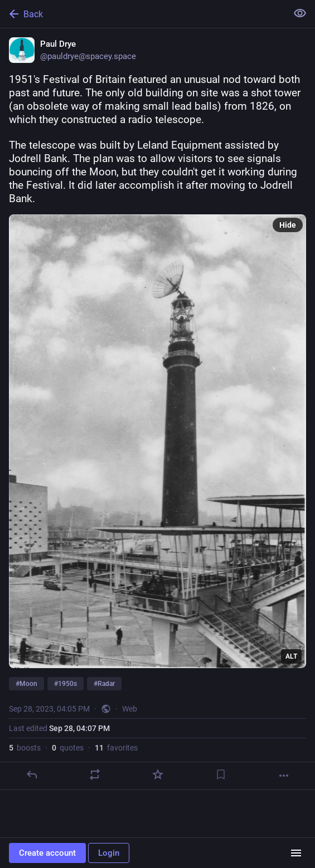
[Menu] (296, 853)
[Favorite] (158, 774)
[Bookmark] (221, 774)
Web (130, 709)
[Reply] (32, 774)
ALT (291, 656)
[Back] (142, 14)
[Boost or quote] (95, 774)
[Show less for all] (300, 13)
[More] (284, 776)
